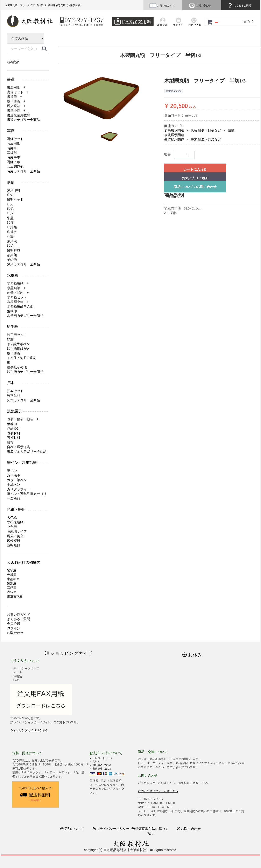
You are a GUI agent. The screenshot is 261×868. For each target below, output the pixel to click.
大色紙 (12, 518)
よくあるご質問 (239, 6)
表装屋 (12, 592)
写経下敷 (14, 162)
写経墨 (12, 153)
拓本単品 (14, 395)
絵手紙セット (17, 335)
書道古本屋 (15, 596)
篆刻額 (12, 255)
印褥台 (12, 232)
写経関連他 (15, 167)
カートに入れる (195, 169)
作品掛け (14, 428)
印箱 (10, 195)
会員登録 (14, 624)
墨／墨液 (14, 353)
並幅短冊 (14, 545)
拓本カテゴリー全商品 (23, 400)
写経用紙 (14, 143)
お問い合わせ (199, 6)
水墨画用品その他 (20, 306)
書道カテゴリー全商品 (23, 120)
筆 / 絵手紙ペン (18, 344)
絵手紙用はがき (19, 349)
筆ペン (12, 471)
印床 (10, 213)
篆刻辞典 (14, 250)
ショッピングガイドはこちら (29, 730)
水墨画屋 (13, 579)
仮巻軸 (12, 424)
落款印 (12, 311)
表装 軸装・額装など (206, 130)
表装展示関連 (174, 130)
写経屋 (12, 588)
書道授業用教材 (19, 115)
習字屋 (12, 570)
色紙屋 (12, 575)
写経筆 (12, 148)
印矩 (10, 246)
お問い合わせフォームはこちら (158, 791)
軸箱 (10, 442)
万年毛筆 (14, 475)
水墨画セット (17, 297)
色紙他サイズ (17, 531)
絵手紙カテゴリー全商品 (25, 372)
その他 (12, 260)
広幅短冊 (14, 541)
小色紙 (12, 527)
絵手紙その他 (17, 367)
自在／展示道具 (19, 447)
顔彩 (10, 339)
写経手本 (14, 157)
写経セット (15, 139)
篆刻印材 (14, 190)
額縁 (231, 130)
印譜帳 (12, 227)
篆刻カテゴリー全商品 (23, 264)
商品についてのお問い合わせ (195, 187)
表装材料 (14, 433)
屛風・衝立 (15, 536)
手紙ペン (14, 485)
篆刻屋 (12, 583)
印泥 (10, 209)
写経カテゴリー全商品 (23, 171)
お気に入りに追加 (195, 178)
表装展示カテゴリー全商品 (27, 452)
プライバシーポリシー (111, 829)
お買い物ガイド (162, 6)
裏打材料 (14, 438)
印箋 (10, 223)
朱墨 (10, 218)
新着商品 (13, 62)
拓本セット (15, 391)
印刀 (10, 204)
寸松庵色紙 (15, 522)
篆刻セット (15, 200)
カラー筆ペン (17, 480)
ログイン (14, 628)
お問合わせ (15, 633)
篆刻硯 (12, 241)
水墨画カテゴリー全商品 (25, 316)
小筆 (10, 236)
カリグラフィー (19, 489)
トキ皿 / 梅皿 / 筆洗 (22, 358)
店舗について (72, 829)
